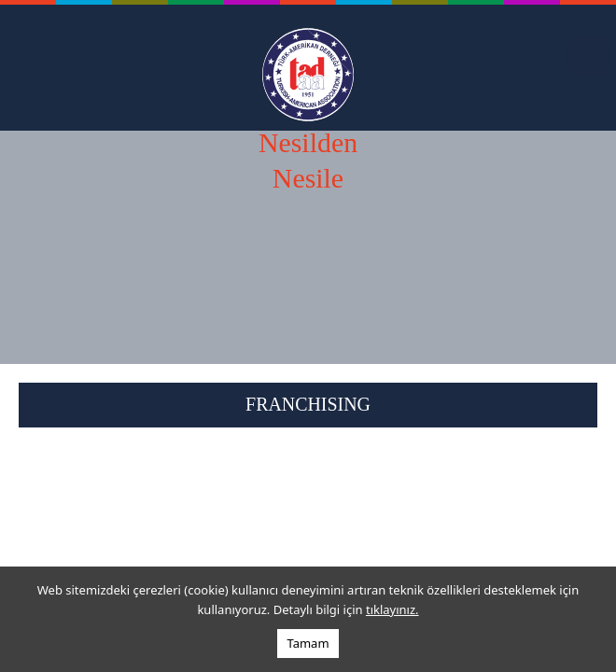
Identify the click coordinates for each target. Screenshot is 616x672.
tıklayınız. (392, 609)
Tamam (308, 643)
